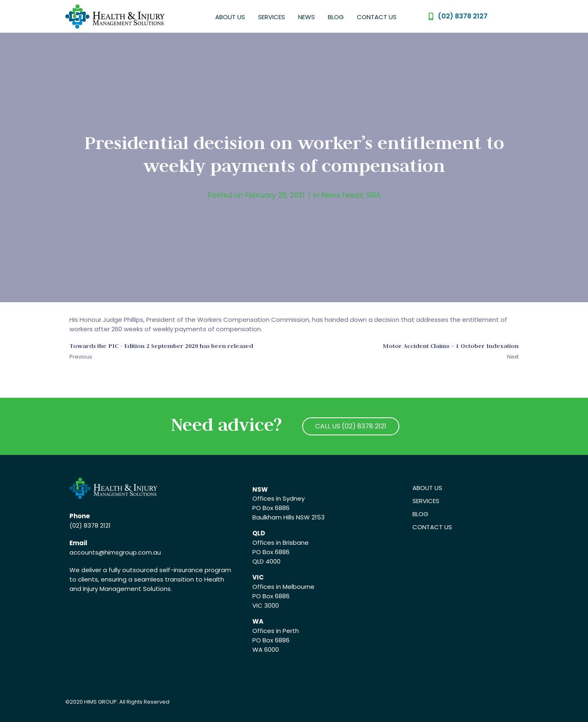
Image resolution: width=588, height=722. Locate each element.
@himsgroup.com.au (130, 552)
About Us (230, 17)
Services (272, 17)
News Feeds (342, 195)
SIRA (373, 195)
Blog (336, 17)
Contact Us (377, 17)
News (306, 17)
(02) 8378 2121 (90, 525)
